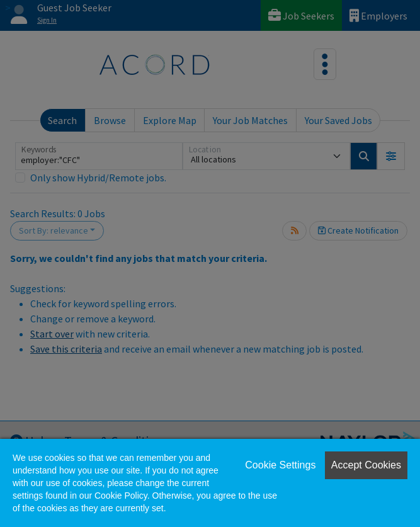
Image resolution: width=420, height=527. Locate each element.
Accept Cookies (366, 465)
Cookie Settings (280, 465)
